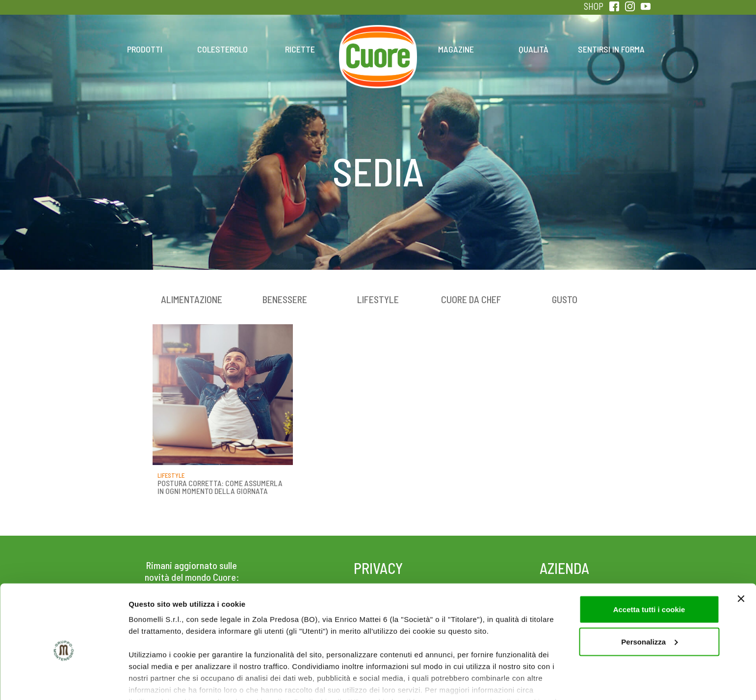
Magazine (456, 49)
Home (378, 38)
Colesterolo (222, 49)
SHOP (594, 6)
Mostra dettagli (155, 681)
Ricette (300, 49)
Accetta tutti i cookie (649, 562)
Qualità (534, 49)
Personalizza (649, 595)
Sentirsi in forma (611, 49)
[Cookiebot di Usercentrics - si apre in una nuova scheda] (64, 681)
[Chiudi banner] (741, 552)
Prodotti (145, 49)
